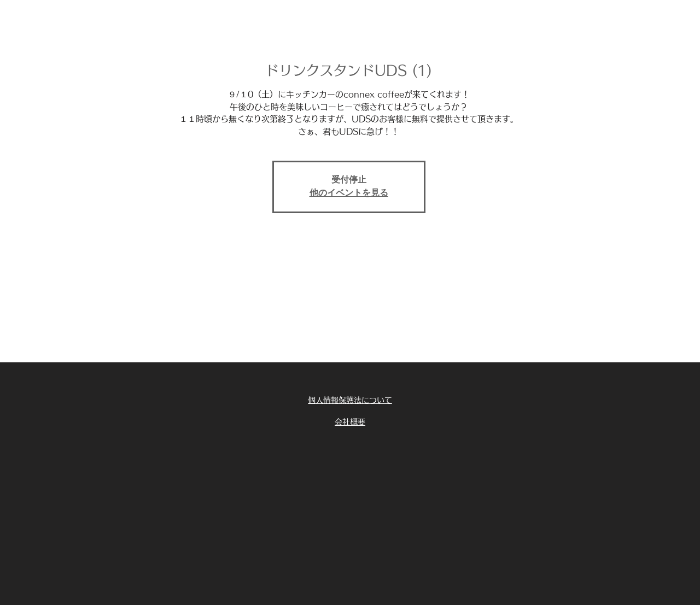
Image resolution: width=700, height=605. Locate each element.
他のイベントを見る (349, 193)
